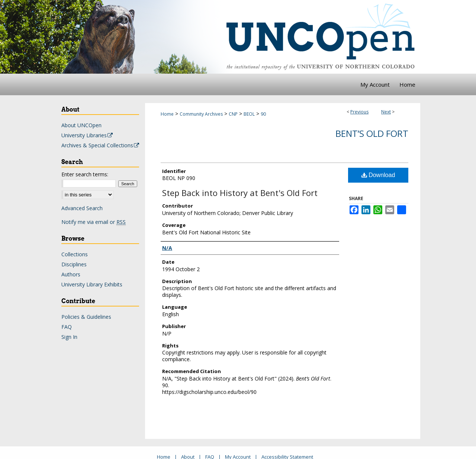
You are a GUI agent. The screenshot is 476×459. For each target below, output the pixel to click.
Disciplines (74, 264)
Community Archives (201, 114)
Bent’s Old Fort (372, 133)
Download (378, 175)
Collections (75, 254)
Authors (71, 274)
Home (167, 114)
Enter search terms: (85, 174)
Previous (359, 112)
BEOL (249, 114)
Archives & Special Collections (101, 145)
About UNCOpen (81, 125)
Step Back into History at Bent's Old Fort (240, 193)
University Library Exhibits (92, 284)
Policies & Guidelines (86, 317)
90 (263, 114)
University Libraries (87, 135)
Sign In (69, 337)
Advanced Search (82, 208)
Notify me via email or (94, 222)
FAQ (67, 327)
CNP (233, 114)
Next (386, 112)
